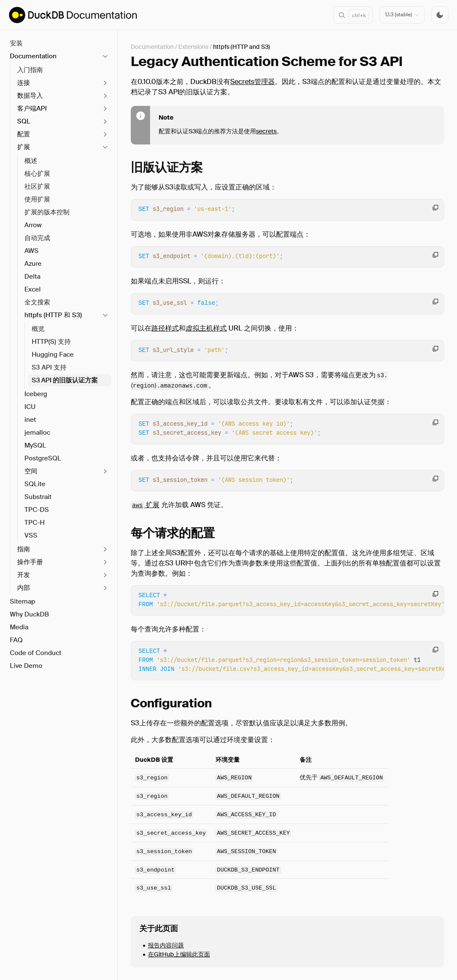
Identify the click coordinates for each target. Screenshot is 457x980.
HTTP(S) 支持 (51, 342)
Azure (33, 264)
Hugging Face (53, 355)
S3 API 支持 (49, 367)
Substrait (38, 497)
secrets (266, 131)
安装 (16, 43)
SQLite (35, 484)
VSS (31, 535)
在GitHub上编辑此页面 (179, 954)
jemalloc (37, 433)
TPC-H (35, 523)
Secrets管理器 (253, 82)
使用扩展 (37, 199)
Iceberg (36, 394)
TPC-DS (37, 510)
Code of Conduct (36, 653)
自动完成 (37, 238)
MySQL (35, 445)
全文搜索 (37, 302)
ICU (30, 407)
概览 (38, 329)
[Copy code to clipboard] (435, 208)
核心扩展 (37, 174)
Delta (32, 277)
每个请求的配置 (173, 533)
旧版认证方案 (167, 167)
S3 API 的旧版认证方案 (65, 380)
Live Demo (26, 666)
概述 (31, 161)
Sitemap (23, 601)
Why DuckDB (29, 614)
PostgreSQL (43, 458)
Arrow (33, 225)
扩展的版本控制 (47, 212)
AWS (32, 251)
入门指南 (30, 70)
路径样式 (165, 328)
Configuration (171, 703)
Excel (33, 289)
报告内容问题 (166, 945)
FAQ (16, 640)
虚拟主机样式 (206, 328)
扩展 (145, 505)
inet (30, 420)
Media (19, 627)
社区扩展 (37, 186)
